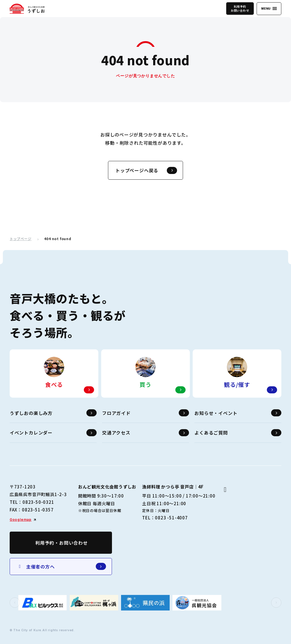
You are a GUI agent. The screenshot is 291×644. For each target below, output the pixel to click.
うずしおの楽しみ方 (53, 413)
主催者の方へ (62, 566)
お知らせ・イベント (238, 413)
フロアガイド (145, 413)
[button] (15, 603)
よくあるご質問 (238, 433)
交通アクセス (145, 433)
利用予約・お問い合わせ (62, 543)
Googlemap (21, 520)
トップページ (21, 239)
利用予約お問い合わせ (240, 8)
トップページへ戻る (146, 170)
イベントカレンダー (53, 433)
